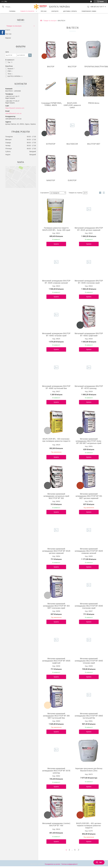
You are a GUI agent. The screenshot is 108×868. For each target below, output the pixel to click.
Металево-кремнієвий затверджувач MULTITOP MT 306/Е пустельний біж (89, 716)
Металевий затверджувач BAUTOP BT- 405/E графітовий (89, 335)
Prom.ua (64, 862)
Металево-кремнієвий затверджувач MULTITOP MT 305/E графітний (56, 661)
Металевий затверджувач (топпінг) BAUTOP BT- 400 (56, 824)
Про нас (44, 11)
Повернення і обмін (89, 11)
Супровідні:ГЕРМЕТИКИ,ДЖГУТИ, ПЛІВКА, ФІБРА (51, 104)
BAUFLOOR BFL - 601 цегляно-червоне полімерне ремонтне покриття (89, 826)
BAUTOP (51, 67)
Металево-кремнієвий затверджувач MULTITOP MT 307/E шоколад (56, 771)
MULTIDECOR (72, 144)
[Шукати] (3, 7)
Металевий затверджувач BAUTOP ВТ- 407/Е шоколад (89, 387)
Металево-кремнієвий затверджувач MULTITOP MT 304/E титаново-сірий (89, 661)
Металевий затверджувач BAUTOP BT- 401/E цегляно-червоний (89, 229)
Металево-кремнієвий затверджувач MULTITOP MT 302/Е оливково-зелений (89, 551)
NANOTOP (51, 180)
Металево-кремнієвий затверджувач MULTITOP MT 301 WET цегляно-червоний (89, 496)
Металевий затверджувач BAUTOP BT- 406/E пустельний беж (56, 387)
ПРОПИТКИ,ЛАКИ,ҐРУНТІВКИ (94, 67)
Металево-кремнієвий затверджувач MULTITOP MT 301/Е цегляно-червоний (56, 551)
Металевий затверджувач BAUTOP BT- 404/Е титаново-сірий (56, 335)
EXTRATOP (51, 144)
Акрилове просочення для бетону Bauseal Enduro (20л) (89, 770)
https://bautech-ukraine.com (15, 108)
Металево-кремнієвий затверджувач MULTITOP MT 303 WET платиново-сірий (56, 606)
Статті (8, 30)
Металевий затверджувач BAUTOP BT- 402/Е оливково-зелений (56, 282)
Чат (99, 862)
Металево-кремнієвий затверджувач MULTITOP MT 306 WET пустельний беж (56, 716)
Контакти (55, 11)
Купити (56, 244)
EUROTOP (72, 180)
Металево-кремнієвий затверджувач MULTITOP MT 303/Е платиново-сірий (89, 606)
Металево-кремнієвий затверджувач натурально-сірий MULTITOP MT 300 (56, 496)
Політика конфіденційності (69, 864)
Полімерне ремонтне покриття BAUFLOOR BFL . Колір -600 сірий (56, 229)
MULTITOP (72, 67)
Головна (12, 11)
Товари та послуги (27, 11)
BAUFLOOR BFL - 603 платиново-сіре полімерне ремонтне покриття (56, 440)
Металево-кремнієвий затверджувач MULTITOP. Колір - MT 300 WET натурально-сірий (89, 441)
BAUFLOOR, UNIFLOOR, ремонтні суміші (72, 105)
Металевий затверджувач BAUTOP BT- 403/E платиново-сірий (89, 282)
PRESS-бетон (94, 103)
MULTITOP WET (94, 144)
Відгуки (8, 38)
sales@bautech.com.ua (13, 113)
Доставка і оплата (70, 11)
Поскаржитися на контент (53, 864)
